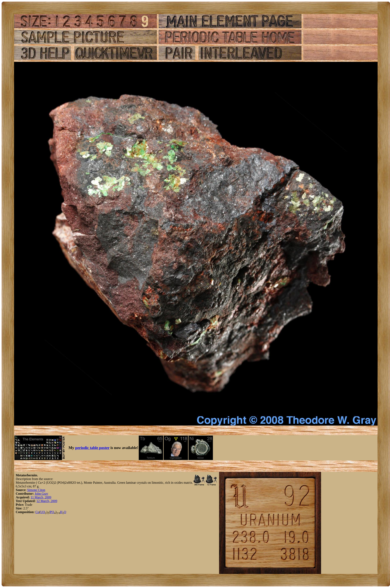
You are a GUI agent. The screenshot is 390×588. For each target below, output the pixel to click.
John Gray (41, 494)
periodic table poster (92, 448)
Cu (37, 512)
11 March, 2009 (41, 497)
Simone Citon (36, 490)
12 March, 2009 (47, 501)
